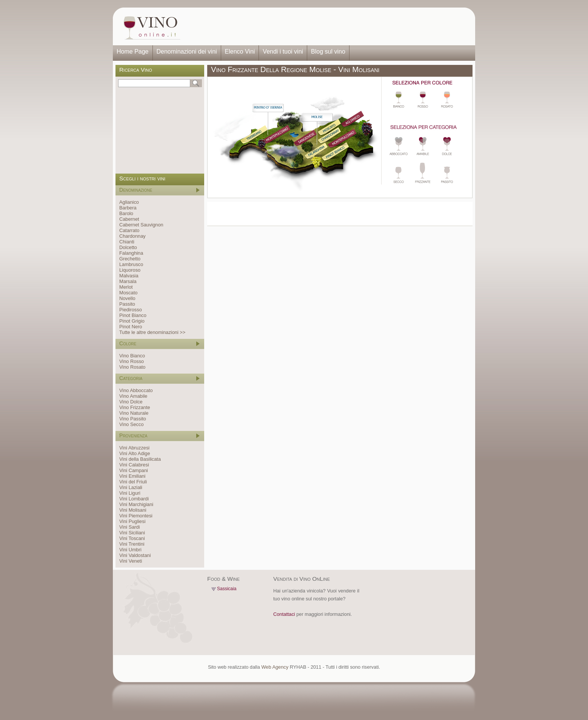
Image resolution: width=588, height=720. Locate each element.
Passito (127, 304)
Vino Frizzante (135, 407)
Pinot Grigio (132, 321)
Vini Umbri (130, 550)
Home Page (133, 52)
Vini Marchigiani (136, 504)
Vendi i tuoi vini (283, 52)
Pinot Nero (131, 327)
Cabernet (129, 219)
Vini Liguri (130, 493)
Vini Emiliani (132, 476)
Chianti (127, 242)
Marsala (128, 281)
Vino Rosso (132, 361)
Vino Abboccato (136, 390)
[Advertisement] (330, 26)
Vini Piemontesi (136, 516)
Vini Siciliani (132, 533)
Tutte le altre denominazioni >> (152, 332)
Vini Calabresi (134, 465)
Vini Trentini (132, 544)
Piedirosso (131, 310)
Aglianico (129, 202)
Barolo (126, 213)
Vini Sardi (130, 527)
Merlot (126, 287)
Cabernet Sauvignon (141, 225)
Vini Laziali (131, 487)
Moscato (128, 293)
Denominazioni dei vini (187, 52)
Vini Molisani (133, 510)
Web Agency (275, 667)
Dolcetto (128, 247)
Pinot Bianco (133, 315)
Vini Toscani (132, 538)
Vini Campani (134, 470)
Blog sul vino (328, 52)
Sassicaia (227, 589)
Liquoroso (130, 270)
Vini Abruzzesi (134, 448)
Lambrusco (131, 264)
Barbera (128, 208)
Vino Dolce (131, 402)
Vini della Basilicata (140, 459)
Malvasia (129, 276)
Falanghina (131, 253)
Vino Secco (132, 424)
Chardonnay (132, 236)
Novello (127, 298)
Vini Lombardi (134, 499)
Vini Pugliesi (132, 521)
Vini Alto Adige (135, 453)
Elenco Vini (240, 52)
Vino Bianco (132, 356)
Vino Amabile (133, 396)
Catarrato (129, 230)
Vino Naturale (134, 413)
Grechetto (130, 259)
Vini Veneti (131, 561)
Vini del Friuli (133, 482)
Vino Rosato (132, 367)
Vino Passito (133, 419)
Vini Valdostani (135, 555)
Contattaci (284, 614)
